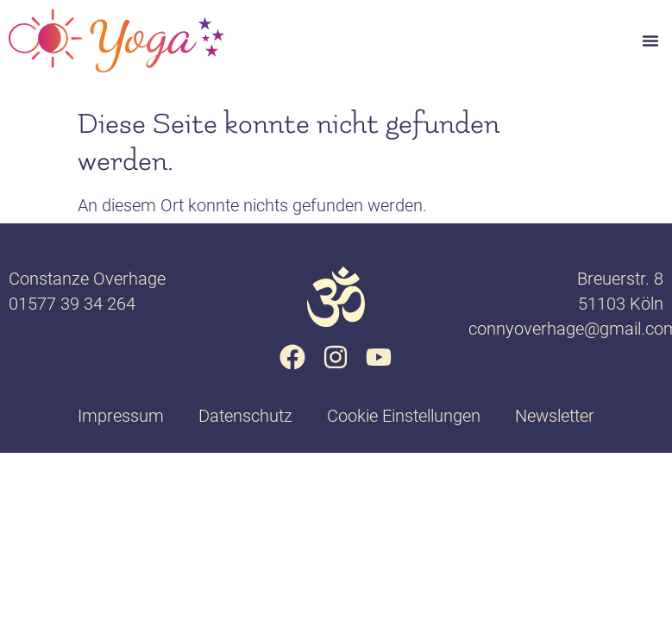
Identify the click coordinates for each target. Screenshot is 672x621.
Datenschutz (245, 416)
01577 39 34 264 (72, 304)
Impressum (121, 416)
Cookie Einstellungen (404, 416)
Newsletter (555, 416)
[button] (650, 41)
